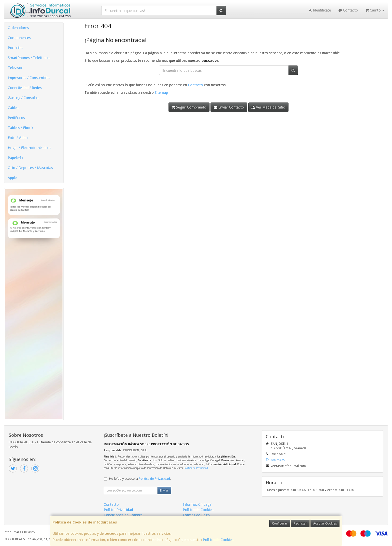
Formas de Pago (196, 515)
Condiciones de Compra (123, 515)
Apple (12, 178)
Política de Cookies (218, 540)
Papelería (15, 158)
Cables (13, 108)
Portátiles (15, 48)
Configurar (280, 523)
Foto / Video (18, 138)
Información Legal (197, 504)
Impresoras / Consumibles (29, 78)
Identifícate (320, 10)
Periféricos (16, 118)
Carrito (375, 10)
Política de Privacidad (196, 468)
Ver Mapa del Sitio (268, 107)
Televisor (15, 68)
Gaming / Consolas (23, 98)
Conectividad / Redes (25, 88)
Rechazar (300, 523)
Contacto (348, 10)
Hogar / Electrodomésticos (29, 148)
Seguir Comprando (189, 107)
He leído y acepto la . (140, 479)
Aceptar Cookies (325, 523)
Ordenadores (18, 28)
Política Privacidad (118, 510)
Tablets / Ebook (20, 128)
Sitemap (161, 92)
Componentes (19, 38)
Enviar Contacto (229, 107)
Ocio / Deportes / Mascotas (30, 168)
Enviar (164, 490)
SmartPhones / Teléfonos (29, 58)
